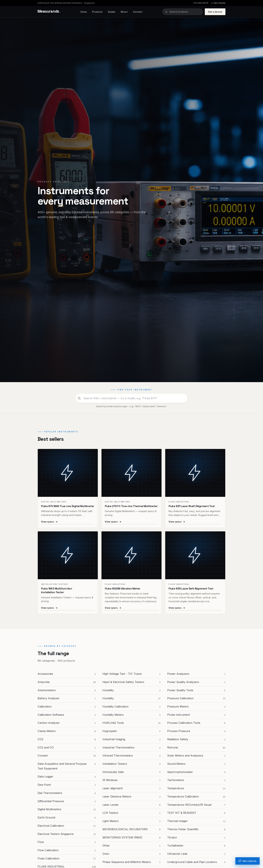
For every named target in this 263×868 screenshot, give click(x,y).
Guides (112, 12)
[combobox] (183, 12)
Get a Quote (218, 3)
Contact (138, 12)
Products (97, 12)
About (124, 12)
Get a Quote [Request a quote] (247, 861)
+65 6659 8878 (201, 3)
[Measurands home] (49, 12)
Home (84, 12)
